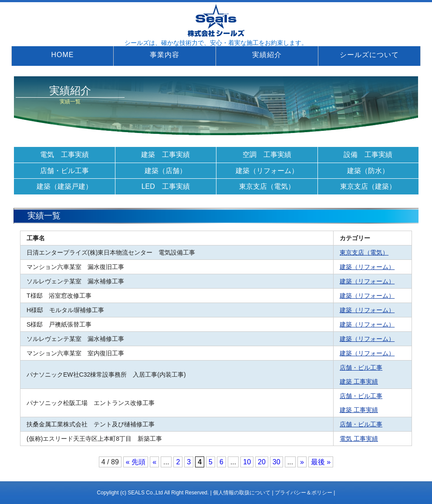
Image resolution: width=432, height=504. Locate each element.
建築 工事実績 (165, 155)
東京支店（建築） (368, 186)
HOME (63, 55)
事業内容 (165, 55)
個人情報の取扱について (242, 493)
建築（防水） (368, 171)
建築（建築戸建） (64, 186)
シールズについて (369, 55)
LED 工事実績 (166, 186)
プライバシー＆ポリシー (304, 493)
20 (262, 462)
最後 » (321, 462)
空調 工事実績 (267, 155)
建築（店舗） (165, 171)
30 (277, 462)
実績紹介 (267, 55)
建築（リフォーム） (267, 171)
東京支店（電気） (267, 186)
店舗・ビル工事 (64, 171)
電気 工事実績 (64, 155)
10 (247, 462)
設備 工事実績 (368, 155)
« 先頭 (136, 462)
